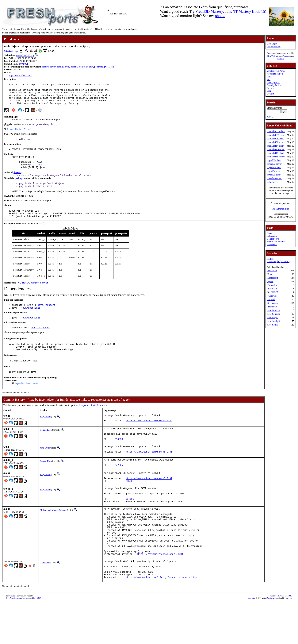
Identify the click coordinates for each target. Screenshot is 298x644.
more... (270, 117)
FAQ (269, 79)
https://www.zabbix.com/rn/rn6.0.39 (149, 502)
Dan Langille (271, 640)
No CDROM (273, 292)
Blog (269, 91)
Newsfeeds (272, 245)
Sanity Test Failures (276, 242)
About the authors (275, 74)
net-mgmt (15, 51)
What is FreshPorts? (276, 71)
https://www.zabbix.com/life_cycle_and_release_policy (161, 619)
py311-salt (109, 67)
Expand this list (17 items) (19, 134)
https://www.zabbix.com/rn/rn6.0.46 (149, 438)
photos (220, 16)
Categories (272, 236)
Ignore (270, 281)
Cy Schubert (46, 600)
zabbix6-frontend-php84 (82, 67)
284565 (130, 526)
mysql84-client (274, 168)
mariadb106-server (276, 142)
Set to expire (273, 303)
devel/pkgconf (47, 317)
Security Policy (274, 85)
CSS (282, 638)
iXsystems (286, 56)
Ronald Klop (46, 447)
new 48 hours (274, 314)
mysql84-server (275, 171)
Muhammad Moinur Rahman (53, 538)
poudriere (99, 67)
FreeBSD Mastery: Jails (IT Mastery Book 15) (231, 11)
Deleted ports (273, 239)
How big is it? (273, 82)
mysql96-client (274, 175)
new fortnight (274, 321)
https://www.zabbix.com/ (20, 76)
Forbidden (272, 285)
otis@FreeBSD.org (25, 55)
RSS (290, 638)
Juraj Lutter (45, 433)
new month (273, 325)
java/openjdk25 (31, 320)
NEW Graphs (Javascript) (279, 261)
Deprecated (273, 278)
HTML (277, 638)
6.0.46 (7, 51)
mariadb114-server (276, 149)
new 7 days (273, 318)
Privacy (270, 88)
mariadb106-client (276, 139)
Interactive (272, 307)
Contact (270, 94)
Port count (272, 271)
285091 (130, 505)
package (19, 186)
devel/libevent (40, 340)
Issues (270, 77)
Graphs (270, 259)
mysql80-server (275, 164)
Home (270, 233)
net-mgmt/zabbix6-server (92, 421)
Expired (271, 299)
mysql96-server (275, 178)
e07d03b (24, 64)
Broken (271, 274)
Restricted (272, 289)
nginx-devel (273, 182)
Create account (274, 47)
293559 (119, 459)
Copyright (252, 640)
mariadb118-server (276, 157)
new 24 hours (274, 310)
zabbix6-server (49, 67)
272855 (119, 488)
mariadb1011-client (276, 131)
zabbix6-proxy (63, 67)
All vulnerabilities (281, 209)
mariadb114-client (276, 146)
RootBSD (281, 59)
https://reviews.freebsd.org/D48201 (160, 592)
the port (17, 180)
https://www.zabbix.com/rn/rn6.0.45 (149, 473)
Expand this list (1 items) (26, 399)
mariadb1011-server (277, 135)
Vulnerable (272, 296)
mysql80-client (274, 160)
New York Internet (274, 56)
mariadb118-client (276, 153)
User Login (272, 44)
